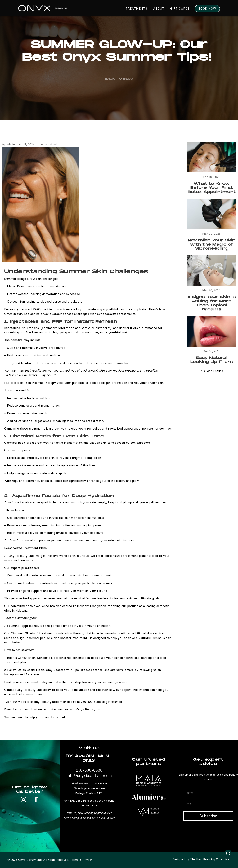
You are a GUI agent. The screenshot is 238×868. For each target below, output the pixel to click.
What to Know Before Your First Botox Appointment (212, 188)
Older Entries (214, 371)
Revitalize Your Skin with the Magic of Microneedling (212, 244)
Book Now (207, 9)
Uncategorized (47, 144)
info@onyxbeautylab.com (89, 775)
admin (11, 144)
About (159, 9)
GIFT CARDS (180, 9)
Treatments (136, 9)
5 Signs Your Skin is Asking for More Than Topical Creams (212, 303)
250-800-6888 (89, 770)
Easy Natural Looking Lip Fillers (212, 360)
